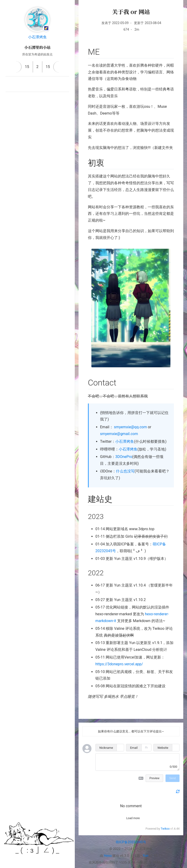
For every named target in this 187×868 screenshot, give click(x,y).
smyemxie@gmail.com (119, 434)
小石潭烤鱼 (37, 37)
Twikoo (165, 829)
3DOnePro (124, 457)
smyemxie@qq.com (131, 427)
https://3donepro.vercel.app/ (119, 664)
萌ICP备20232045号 (131, 842)
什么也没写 (125, 471)
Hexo (108, 856)
